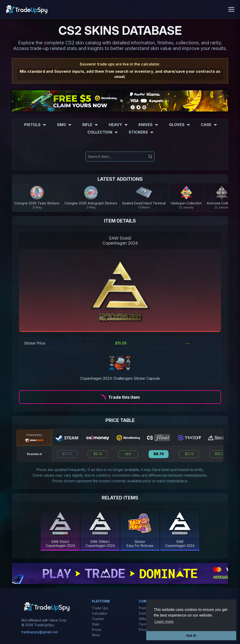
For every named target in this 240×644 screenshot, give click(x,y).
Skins (96, 635)
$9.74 (189, 454)
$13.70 (67, 454)
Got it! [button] (191, 636)
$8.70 (159, 454)
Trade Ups (100, 608)
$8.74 (98, 454)
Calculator (100, 613)
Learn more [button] (164, 622)
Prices (97, 630)
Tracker (98, 619)
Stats (96, 624)
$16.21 (219, 454)
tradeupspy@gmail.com (40, 632)
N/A (128, 454)
